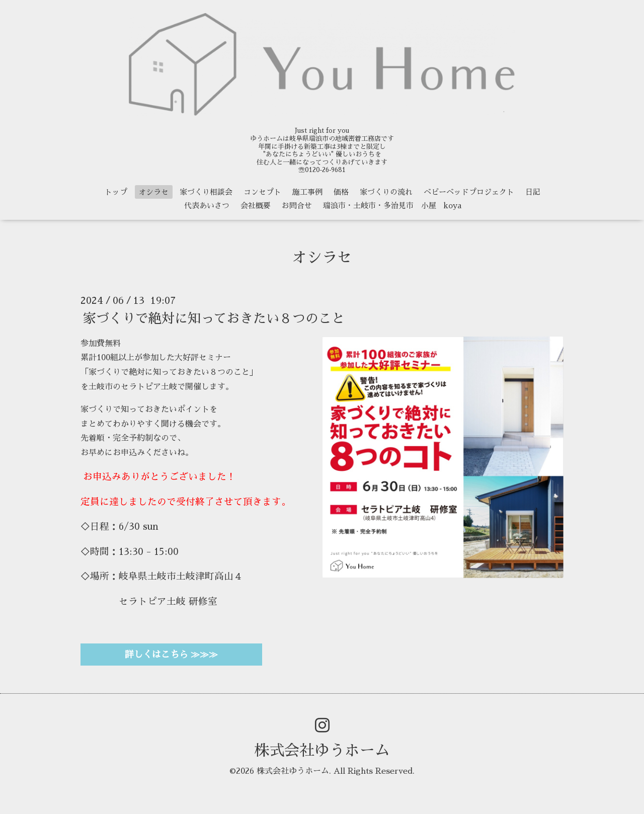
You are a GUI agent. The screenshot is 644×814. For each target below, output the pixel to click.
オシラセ (153, 192)
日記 (533, 192)
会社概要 (256, 206)
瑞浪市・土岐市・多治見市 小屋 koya (392, 206)
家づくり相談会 (206, 192)
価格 (341, 192)
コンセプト (262, 192)
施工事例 (307, 192)
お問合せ (297, 206)
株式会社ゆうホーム (322, 751)
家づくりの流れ (386, 192)
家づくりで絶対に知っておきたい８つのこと (214, 318)
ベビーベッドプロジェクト (469, 192)
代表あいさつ (207, 206)
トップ (116, 192)
